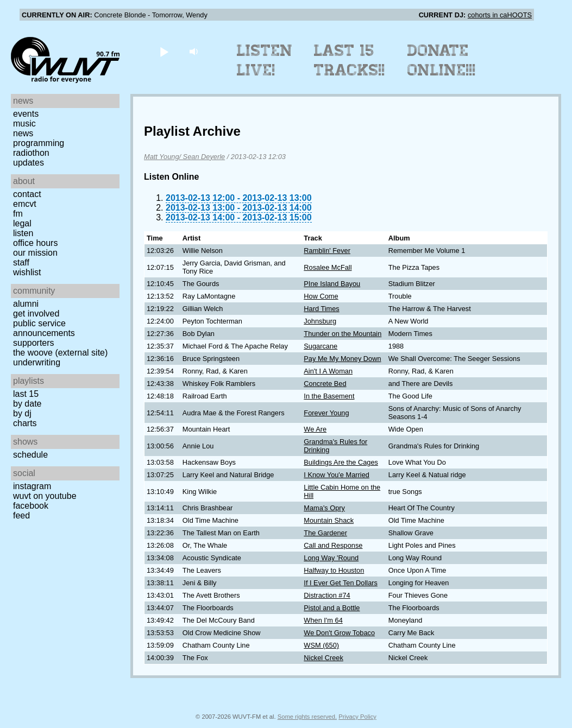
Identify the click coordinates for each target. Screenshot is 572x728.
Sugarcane (320, 346)
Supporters (34, 343)
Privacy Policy (357, 717)
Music (24, 124)
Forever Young (326, 413)
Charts (25, 423)
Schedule (30, 455)
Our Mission (35, 253)
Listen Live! (265, 60)
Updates (29, 163)
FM (18, 214)
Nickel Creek (323, 658)
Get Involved (36, 314)
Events (26, 114)
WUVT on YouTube (45, 496)
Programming (39, 143)
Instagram (32, 486)
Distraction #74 (327, 595)
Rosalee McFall (328, 267)
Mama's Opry (324, 508)
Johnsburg (320, 321)
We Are (315, 429)
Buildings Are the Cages (341, 462)
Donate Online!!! (442, 60)
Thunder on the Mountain (342, 334)
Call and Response (333, 545)
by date (27, 404)
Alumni (26, 304)
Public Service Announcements (44, 328)
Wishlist (27, 272)
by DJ (22, 413)
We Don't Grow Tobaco (339, 633)
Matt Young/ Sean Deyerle (184, 157)
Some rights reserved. (307, 717)
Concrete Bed (325, 384)
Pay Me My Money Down (342, 359)
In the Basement (329, 396)
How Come (321, 296)
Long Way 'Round (331, 558)
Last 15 (26, 394)
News (23, 133)
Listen (23, 233)
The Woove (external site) (60, 353)
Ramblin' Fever (327, 251)
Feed (21, 515)
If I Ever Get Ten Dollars (341, 583)
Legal (22, 223)
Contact (27, 194)
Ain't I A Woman (328, 371)
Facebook (31, 506)
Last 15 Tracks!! (350, 60)
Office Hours (35, 243)
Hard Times (321, 309)
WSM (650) (321, 645)
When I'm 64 (323, 620)
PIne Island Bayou (332, 284)
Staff (21, 262)
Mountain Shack (329, 520)
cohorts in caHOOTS (500, 15)
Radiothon (31, 153)
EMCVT (25, 204)
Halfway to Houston (334, 570)
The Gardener (325, 533)
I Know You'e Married (337, 475)
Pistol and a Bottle (332, 608)
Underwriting (37, 362)
